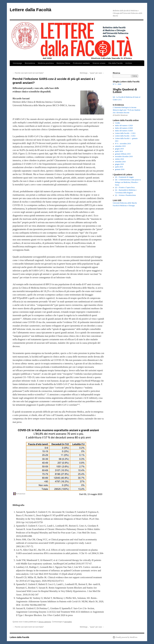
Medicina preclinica (46, 63)
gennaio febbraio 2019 (123, 154)
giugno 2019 (119, 149)
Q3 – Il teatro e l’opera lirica (125, 187)
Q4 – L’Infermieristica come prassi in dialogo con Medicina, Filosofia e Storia (128, 182)
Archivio (129, 63)
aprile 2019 (119, 151)
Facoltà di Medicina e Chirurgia (124, 206)
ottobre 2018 (119, 159)
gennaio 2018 (120, 169)
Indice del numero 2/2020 (124, 128)
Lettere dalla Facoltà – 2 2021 (125, 133)
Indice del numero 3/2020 (124, 131)
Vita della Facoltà (115, 63)
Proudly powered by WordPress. (127, 637)
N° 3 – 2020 (117, 84)
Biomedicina (30, 63)
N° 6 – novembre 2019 (123, 144)
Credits (118, 123)
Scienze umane (99, 63)
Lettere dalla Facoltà (30, 10)
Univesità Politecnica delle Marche (125, 203)
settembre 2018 (120, 162)
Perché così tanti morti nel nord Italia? (28, 73)
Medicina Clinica (63, 63)
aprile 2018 (119, 167)
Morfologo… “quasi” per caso (92, 73)
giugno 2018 (119, 164)
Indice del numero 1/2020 (124, 126)
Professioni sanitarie (81, 63)
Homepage (17, 63)
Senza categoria (45, 622)
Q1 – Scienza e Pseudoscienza (125, 195)
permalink (68, 622)
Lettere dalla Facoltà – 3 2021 (125, 136)
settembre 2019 (120, 146)
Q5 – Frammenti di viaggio (124, 177)
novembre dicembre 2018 (124, 156)
